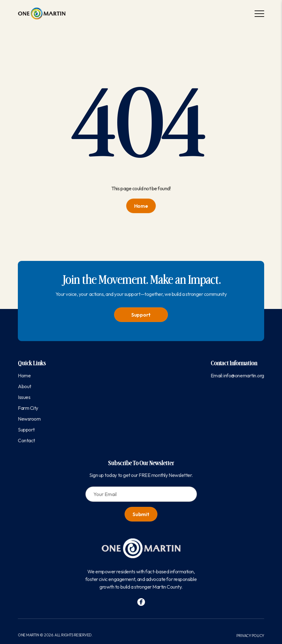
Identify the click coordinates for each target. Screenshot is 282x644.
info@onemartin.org (244, 375)
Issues (24, 397)
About (25, 386)
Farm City (28, 408)
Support (141, 315)
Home (141, 206)
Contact (26, 440)
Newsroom (29, 419)
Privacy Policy (250, 636)
